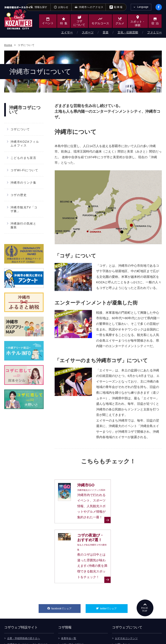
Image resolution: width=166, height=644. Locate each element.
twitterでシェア (114, 567)
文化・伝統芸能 (128, 32)
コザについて (20, 129)
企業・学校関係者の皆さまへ (24, 598)
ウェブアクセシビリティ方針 (131, 622)
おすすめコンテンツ (126, 598)
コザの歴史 (19, 195)
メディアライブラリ (72, 604)
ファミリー (154, 32)
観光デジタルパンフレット (76, 610)
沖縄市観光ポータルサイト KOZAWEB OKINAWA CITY (18, 18)
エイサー (67, 32)
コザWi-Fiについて (24, 170)
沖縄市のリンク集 (23, 183)
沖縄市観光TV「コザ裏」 (24, 209)
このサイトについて (126, 610)
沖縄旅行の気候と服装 (23, 225)
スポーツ (88, 32)
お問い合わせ (123, 604)
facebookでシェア (66, 567)
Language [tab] (143, 7)
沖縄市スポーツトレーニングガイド (27, 604)
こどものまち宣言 (23, 158)
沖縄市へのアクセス (72, 616)
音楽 (106, 32)
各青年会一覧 (69, 598)
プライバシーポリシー (128, 616)
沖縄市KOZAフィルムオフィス (25, 144)
